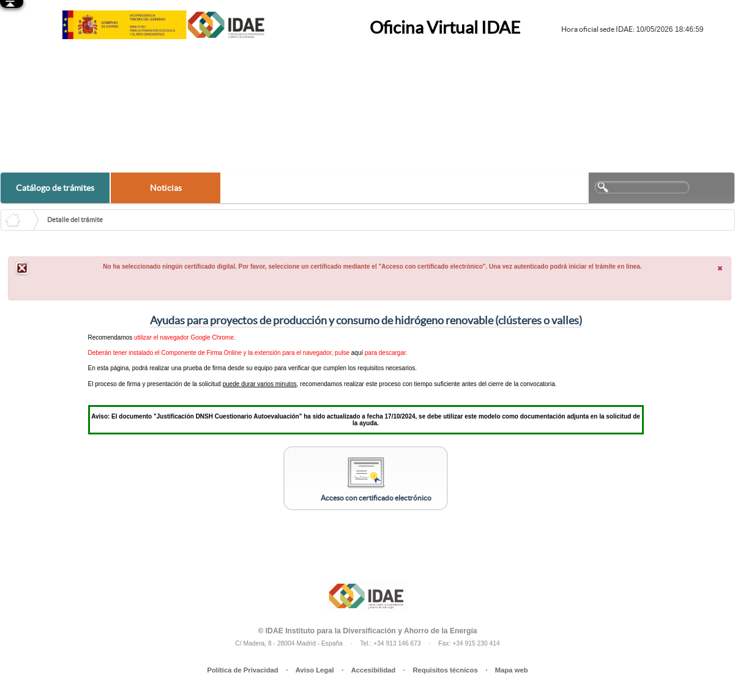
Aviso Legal (315, 670)
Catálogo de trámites (55, 188)
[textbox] (642, 187)
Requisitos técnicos (445, 670)
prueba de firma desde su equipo (228, 368)
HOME (21, 220)
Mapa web (512, 670)
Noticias (166, 188)
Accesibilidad (374, 670)
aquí (357, 353)
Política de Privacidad (242, 670)
